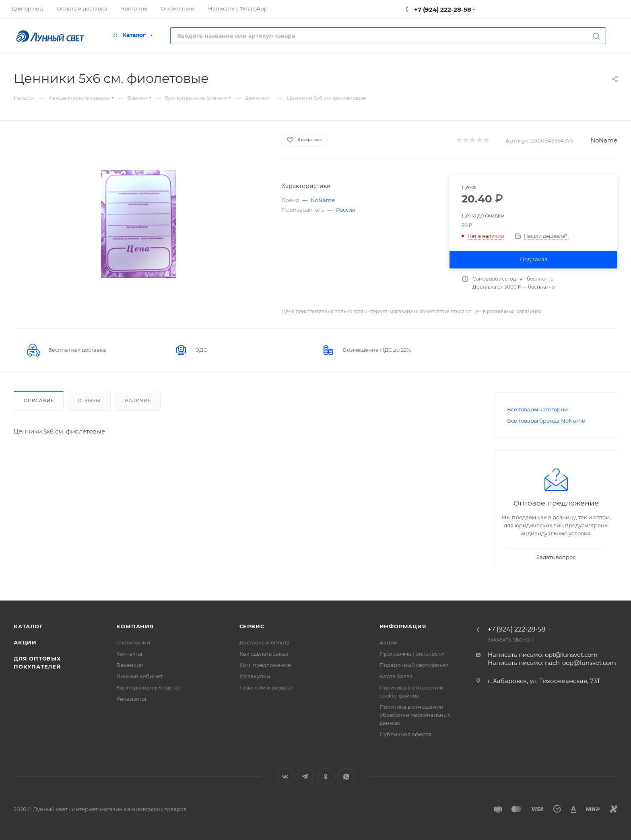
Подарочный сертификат (414, 665)
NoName (604, 140)
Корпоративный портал (149, 687)
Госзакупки (255, 676)
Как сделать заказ (264, 654)
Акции (25, 642)
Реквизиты (131, 699)
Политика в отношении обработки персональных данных (415, 715)
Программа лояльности (412, 654)
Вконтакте (285, 777)
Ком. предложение (265, 665)
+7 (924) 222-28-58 (442, 9)
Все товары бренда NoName (546, 421)
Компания (135, 626)
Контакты (129, 654)
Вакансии (130, 665)
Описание (39, 400)
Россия (346, 210)
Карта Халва (396, 676)
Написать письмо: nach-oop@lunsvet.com (552, 663)
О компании (133, 642)
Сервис (252, 626)
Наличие (138, 400)
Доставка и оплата (265, 642)
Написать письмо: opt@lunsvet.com (543, 655)
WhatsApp (346, 777)
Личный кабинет (139, 676)
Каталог (28, 626)
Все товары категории (537, 409)
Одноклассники (326, 777)
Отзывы (89, 400)
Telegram (305, 777)
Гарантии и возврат (266, 687)
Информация (403, 626)
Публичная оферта (405, 734)
